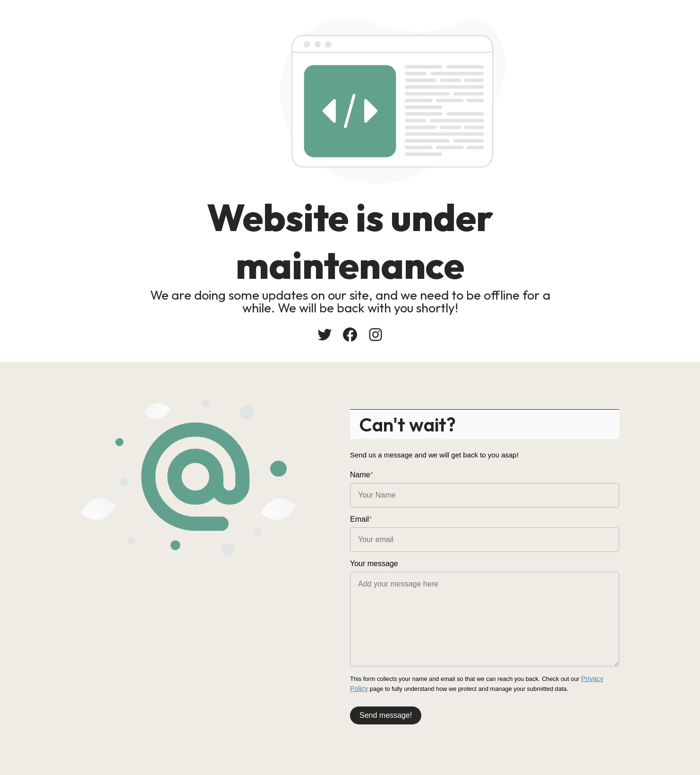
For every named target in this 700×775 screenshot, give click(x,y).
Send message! (386, 713)
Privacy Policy (600, 678)
